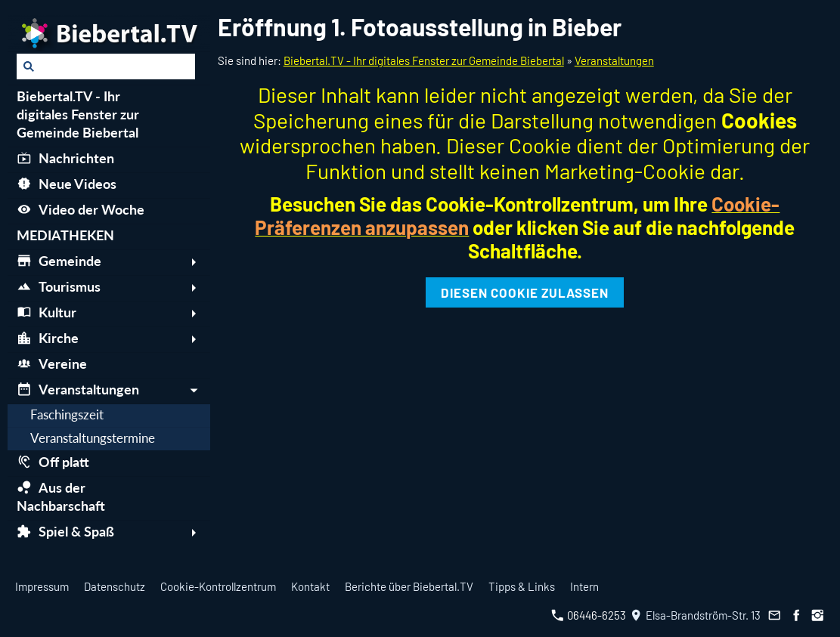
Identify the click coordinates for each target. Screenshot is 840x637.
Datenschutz (115, 586)
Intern (584, 586)
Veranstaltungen (614, 60)
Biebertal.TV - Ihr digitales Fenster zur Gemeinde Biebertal (424, 60)
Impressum (42, 586)
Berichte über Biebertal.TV (409, 586)
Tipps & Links (522, 586)
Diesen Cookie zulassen (525, 292)
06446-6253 (589, 615)
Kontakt (310, 586)
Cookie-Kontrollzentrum (218, 586)
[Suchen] (106, 66)
